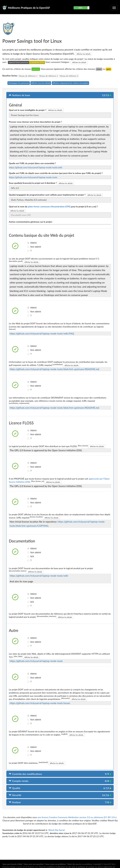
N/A (30, 556)
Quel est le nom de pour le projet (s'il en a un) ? (53, 206)
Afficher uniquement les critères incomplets (71, 83)
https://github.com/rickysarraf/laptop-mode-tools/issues (40, 703)
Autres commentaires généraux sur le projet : (31, 222)
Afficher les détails (84, 54)
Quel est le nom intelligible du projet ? (28, 110)
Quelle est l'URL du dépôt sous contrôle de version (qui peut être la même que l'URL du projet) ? (56, 173)
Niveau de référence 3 (69, 76)
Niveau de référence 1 (28, 76)
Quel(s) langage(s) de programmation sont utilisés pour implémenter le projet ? (47, 195)
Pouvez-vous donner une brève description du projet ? (35, 122)
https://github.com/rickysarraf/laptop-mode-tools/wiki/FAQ (42, 334)
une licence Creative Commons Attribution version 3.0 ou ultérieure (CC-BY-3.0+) (77, 817)
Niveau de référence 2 (49, 76)
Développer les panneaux (19, 83)
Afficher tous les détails (41, 83)
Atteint (30, 243)
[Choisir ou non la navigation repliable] (114, 8)
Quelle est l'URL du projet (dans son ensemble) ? (32, 163)
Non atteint (30, 247)
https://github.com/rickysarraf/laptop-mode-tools (33, 177)
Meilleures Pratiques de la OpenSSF (29, 8)
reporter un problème (84, 864)
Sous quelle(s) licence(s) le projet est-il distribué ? (33, 183)
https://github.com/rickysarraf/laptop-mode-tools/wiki (36, 167)
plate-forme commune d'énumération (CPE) (49, 206)
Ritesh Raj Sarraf (57, 830)
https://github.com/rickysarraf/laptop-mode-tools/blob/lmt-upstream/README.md (54, 369)
